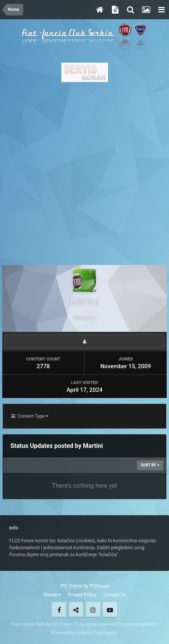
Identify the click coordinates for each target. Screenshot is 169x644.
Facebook (59, 610)
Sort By (150, 465)
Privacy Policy (82, 595)
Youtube (110, 610)
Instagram (93, 610)
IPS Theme (71, 586)
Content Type (30, 416)
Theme (52, 595)
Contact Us (115, 595)
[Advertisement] (84, 171)
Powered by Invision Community (85, 633)
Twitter (76, 610)
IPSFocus (99, 586)
